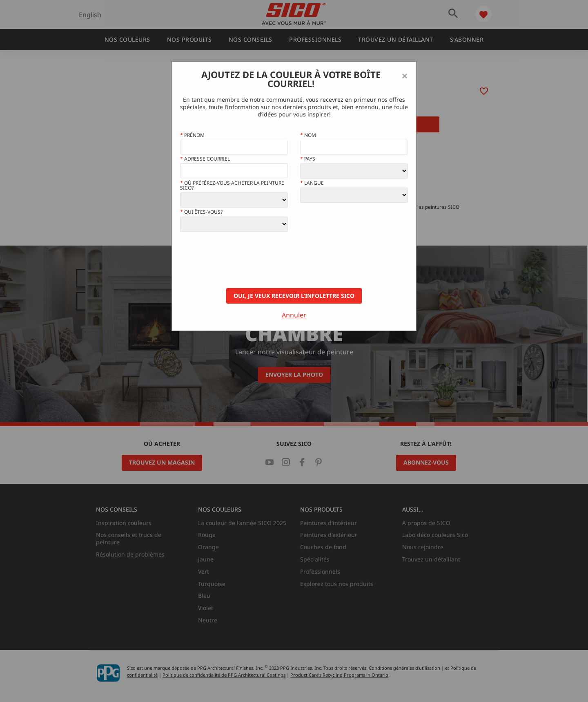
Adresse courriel (205, 159)
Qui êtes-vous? (201, 212)
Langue (312, 183)
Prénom (192, 135)
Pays (308, 159)
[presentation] (242, 260)
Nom (308, 135)
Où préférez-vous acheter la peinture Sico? (232, 186)
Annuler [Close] (294, 315)
